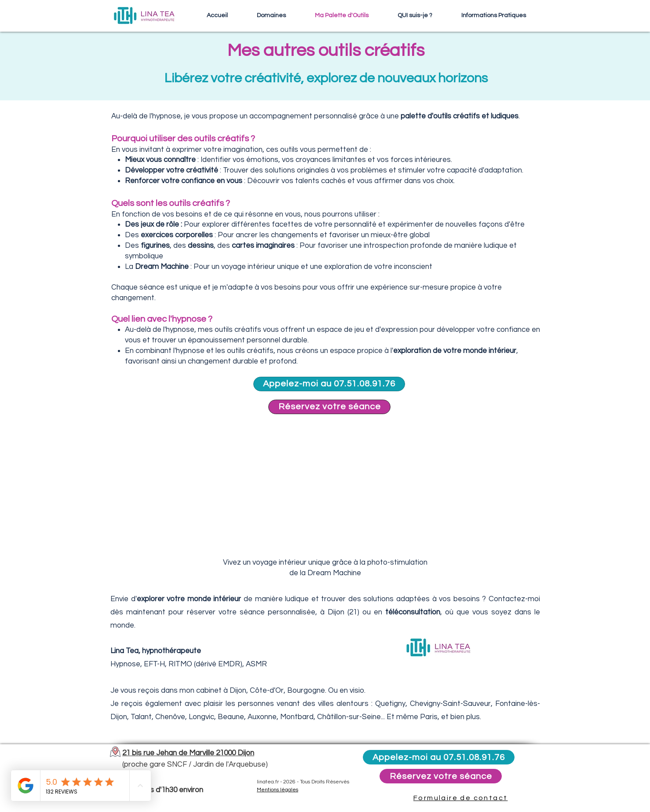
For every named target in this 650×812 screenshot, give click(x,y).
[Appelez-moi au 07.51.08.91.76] (329, 384)
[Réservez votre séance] (329, 407)
